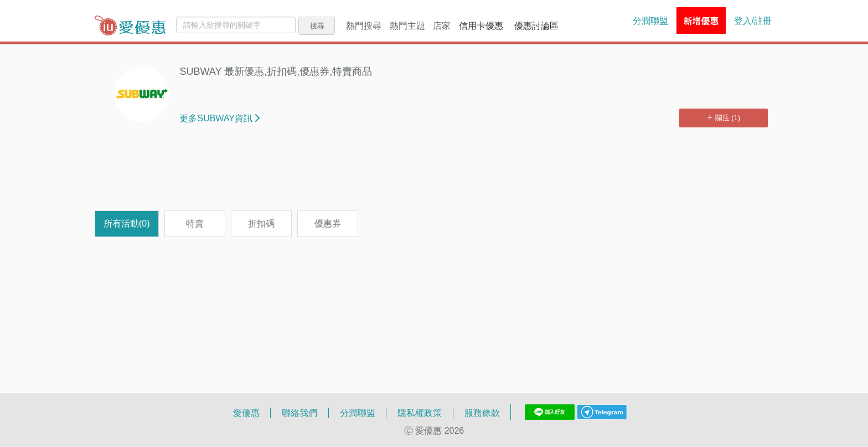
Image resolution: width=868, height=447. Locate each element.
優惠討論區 (536, 25)
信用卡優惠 (481, 25)
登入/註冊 (753, 20)
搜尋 (317, 25)
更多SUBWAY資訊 (219, 118)
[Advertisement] (434, 174)
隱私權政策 (420, 413)
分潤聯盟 (650, 20)
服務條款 (482, 413)
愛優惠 (246, 413)
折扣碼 (261, 223)
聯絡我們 (299, 413)
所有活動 (127, 223)
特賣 (195, 223)
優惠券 (328, 223)
